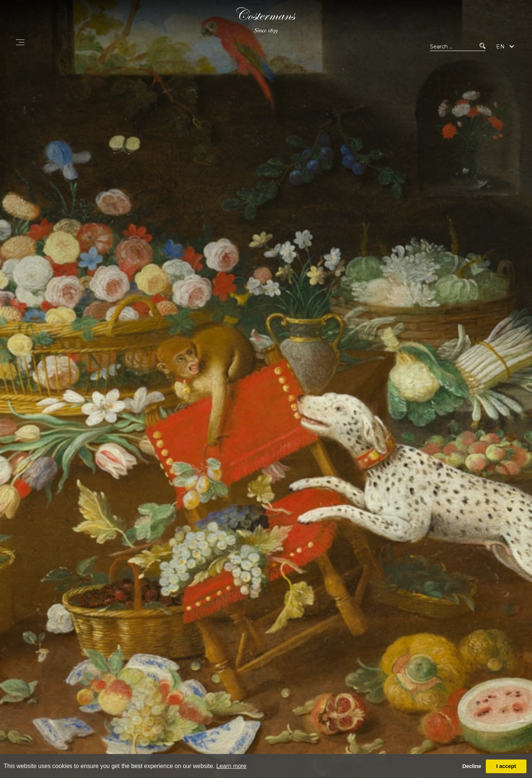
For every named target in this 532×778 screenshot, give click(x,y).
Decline (472, 766)
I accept (506, 766)
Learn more (231, 766)
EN (501, 50)
